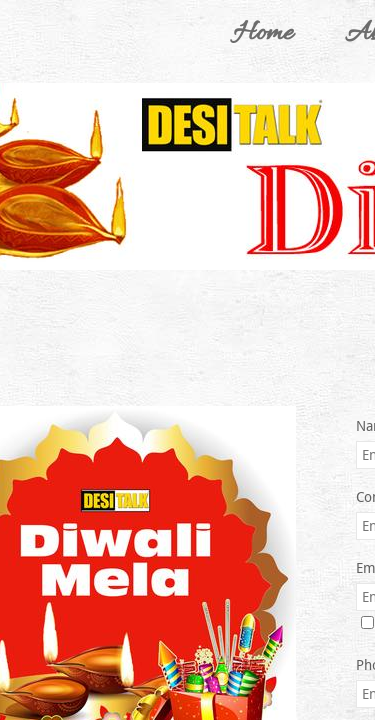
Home (263, 34)
